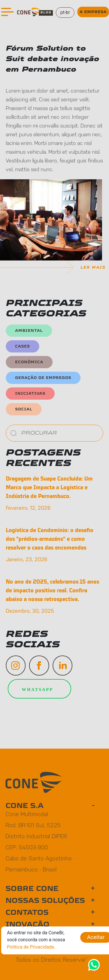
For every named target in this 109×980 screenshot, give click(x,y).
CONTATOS (27, 912)
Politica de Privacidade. (31, 947)
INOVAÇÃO (27, 924)
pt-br (65, 12)
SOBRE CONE (32, 889)
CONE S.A (25, 806)
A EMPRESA (93, 12)
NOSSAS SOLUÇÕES (45, 901)
